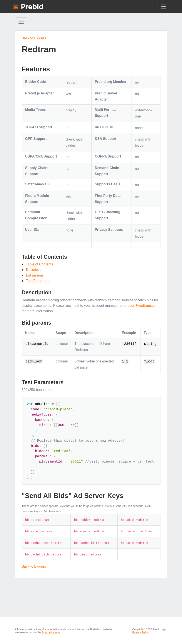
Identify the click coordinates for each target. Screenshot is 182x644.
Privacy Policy (141, 632)
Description (35, 270)
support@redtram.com (141, 306)
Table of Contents (40, 264)
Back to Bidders (34, 38)
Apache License (51, 632)
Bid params (35, 275)
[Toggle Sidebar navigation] (21, 22)
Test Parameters (39, 281)
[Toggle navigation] (163, 7)
